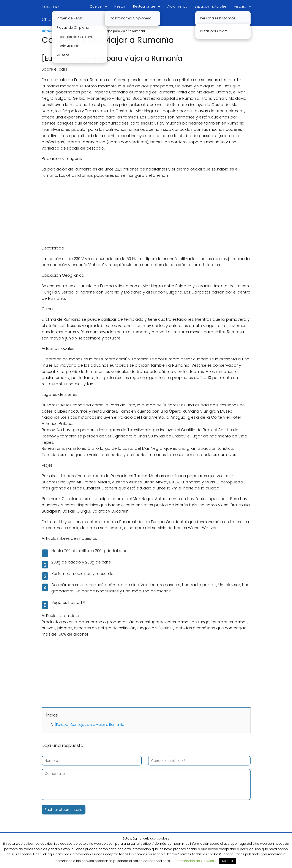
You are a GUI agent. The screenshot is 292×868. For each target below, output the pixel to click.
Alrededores (236, 19)
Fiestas (120, 6)
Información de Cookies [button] (195, 861)
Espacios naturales (211, 6)
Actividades (209, 19)
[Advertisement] (146, 213)
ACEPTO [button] (227, 861)
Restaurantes (144, 6)
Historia (240, 6)
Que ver (96, 6)
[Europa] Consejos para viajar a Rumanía (90, 725)
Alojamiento (177, 6)
